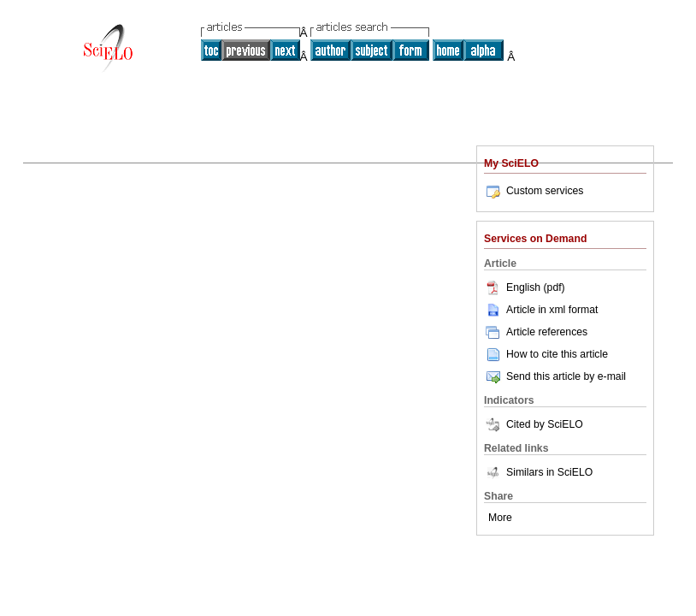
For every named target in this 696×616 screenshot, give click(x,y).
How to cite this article (557, 354)
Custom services (534, 191)
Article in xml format (541, 310)
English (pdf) (525, 287)
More (500, 518)
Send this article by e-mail (555, 376)
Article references (536, 332)
